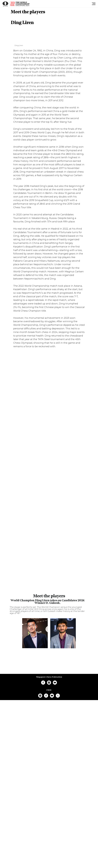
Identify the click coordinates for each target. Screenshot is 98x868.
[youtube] (55, 683)
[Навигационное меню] (94, 4)
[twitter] (58, 696)
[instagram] (49, 683)
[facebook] (43, 683)
